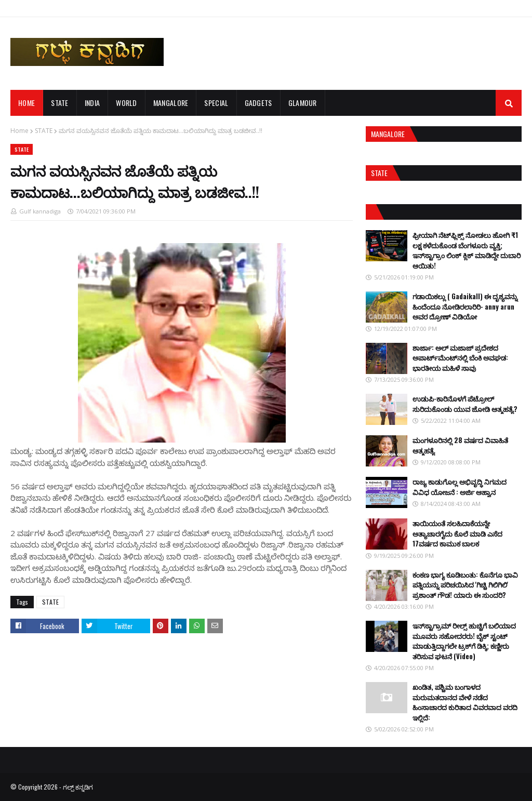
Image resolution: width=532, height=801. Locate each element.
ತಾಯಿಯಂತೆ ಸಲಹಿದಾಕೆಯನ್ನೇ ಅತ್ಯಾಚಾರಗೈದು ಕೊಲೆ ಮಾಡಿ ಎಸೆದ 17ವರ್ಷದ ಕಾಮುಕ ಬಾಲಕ (457, 533)
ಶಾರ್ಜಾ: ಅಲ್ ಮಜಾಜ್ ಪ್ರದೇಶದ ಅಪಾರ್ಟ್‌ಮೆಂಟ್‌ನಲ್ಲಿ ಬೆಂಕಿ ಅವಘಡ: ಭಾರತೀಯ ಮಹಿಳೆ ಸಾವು (460, 358)
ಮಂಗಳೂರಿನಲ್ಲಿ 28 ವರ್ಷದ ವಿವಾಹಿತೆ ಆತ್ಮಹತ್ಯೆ (460, 445)
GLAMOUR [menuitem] (303, 103)
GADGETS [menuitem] (258, 103)
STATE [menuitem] (60, 103)
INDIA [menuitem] (92, 103)
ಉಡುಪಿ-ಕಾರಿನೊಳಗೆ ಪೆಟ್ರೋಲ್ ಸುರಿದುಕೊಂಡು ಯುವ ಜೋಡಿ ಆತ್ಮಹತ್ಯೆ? (465, 404)
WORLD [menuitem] (127, 103)
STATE (44, 131)
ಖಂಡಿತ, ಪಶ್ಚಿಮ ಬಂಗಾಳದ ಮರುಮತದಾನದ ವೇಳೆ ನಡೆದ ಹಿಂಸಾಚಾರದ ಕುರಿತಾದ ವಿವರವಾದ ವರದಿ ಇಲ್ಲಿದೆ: (465, 702)
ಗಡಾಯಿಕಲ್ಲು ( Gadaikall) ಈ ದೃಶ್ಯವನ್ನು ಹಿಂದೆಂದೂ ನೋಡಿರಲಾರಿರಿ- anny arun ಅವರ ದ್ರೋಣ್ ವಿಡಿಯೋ (465, 306)
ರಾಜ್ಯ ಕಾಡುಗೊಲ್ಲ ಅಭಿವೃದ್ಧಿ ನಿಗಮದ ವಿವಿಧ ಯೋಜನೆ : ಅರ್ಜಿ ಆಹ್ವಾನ (460, 487)
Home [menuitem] (26, 103)
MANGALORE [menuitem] (171, 103)
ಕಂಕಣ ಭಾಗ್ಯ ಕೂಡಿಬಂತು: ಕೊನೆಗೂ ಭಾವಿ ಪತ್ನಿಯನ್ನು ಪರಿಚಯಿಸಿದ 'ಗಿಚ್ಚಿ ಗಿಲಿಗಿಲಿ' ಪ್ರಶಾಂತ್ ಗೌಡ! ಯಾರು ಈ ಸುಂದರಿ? (465, 585)
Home (19, 131)
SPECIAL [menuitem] (216, 103)
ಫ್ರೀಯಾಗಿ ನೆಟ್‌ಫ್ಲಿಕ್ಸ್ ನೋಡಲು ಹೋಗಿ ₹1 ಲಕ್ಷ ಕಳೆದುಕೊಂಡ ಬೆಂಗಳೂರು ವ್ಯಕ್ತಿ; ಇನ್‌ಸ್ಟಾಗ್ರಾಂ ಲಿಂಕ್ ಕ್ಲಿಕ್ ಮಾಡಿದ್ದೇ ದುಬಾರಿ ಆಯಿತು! (467, 250)
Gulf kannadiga (40, 211)
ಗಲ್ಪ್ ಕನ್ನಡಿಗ (78, 787)
